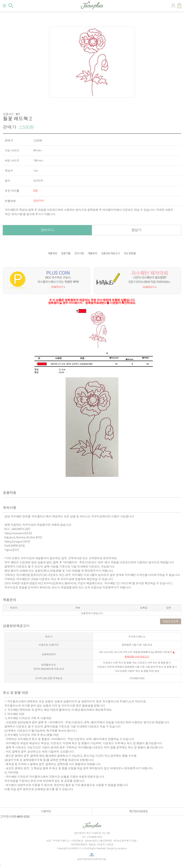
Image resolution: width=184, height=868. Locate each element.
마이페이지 (173, 6)
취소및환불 (130, 254)
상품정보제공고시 (111, 254)
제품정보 (53, 254)
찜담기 (137, 230)
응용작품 (66, 254)
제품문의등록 (171, 621)
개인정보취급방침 (138, 811)
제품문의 (93, 254)
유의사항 (79, 254)
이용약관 (46, 811)
